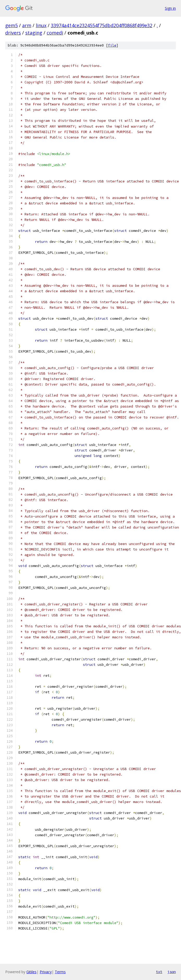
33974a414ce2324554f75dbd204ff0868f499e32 (102, 25)
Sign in (170, 8)
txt (159, 972)
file (112, 45)
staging (34, 33)
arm (27, 25)
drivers (13, 33)
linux (41, 25)
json (172, 972)
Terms (60, 972)
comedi (55, 33)
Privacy (46, 972)
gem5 (11, 25)
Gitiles (31, 972)
